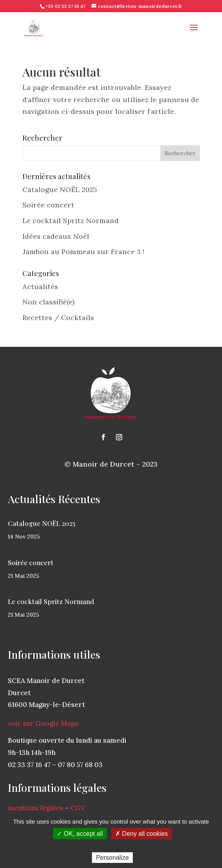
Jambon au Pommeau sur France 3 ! (83, 252)
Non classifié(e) (49, 302)
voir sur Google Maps (43, 723)
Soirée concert (48, 205)
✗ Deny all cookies (141, 834)
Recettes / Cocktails (58, 318)
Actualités (40, 287)
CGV (78, 808)
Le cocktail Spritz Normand (71, 221)
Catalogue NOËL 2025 (60, 190)
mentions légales (36, 808)
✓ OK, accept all (80, 834)
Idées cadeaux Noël (56, 236)
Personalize (112, 858)
